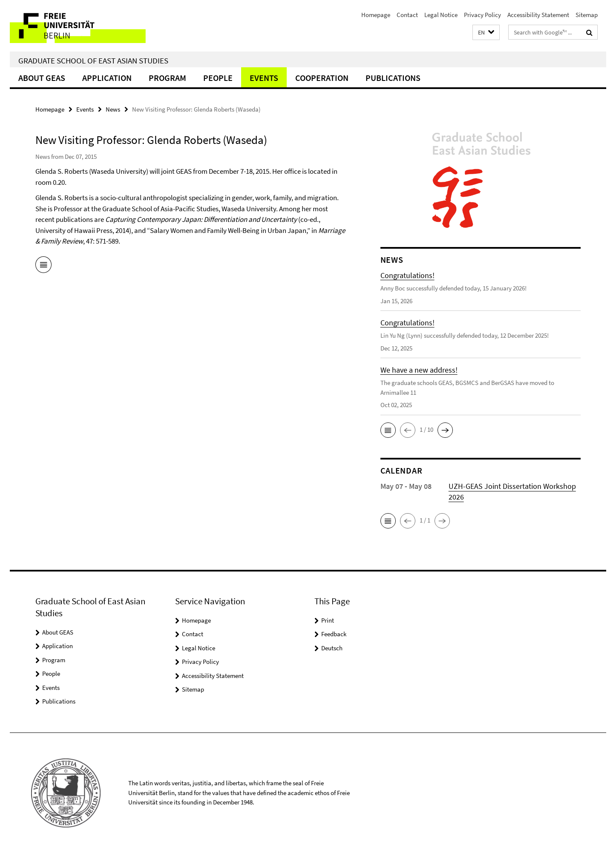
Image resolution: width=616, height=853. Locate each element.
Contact (407, 15)
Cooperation (322, 78)
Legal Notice (441, 15)
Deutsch (332, 648)
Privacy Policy (482, 15)
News (113, 109)
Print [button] (328, 620)
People (218, 78)
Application (107, 78)
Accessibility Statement (538, 15)
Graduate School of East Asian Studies (93, 60)
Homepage (376, 15)
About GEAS (42, 78)
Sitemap (587, 15)
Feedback (334, 634)
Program (167, 78)
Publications (393, 78)
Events (264, 78)
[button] (486, 33)
